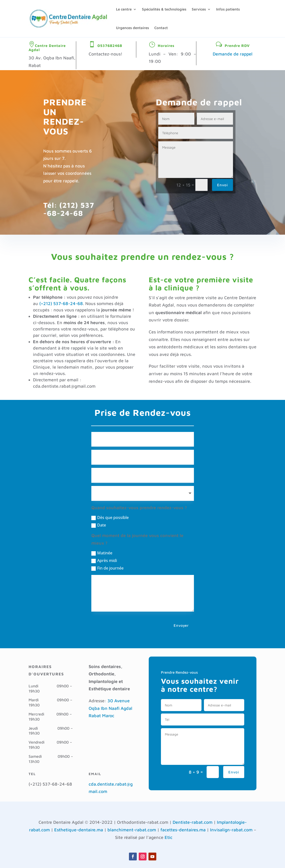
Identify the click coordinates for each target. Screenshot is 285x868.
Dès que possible (110, 517)
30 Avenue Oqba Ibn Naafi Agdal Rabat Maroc (111, 708)
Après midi (104, 560)
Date (99, 525)
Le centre (124, 9)
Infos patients (228, 9)
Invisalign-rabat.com (231, 830)
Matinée (102, 553)
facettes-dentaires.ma (183, 830)
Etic (169, 837)
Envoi (222, 185)
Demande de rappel (233, 54)
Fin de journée (107, 568)
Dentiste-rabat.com (193, 822)
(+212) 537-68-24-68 (61, 303)
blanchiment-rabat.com (132, 830)
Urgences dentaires (132, 28)
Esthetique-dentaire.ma (79, 830)
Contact (161, 28)
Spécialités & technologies (164, 9)
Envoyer (181, 625)
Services (199, 9)
